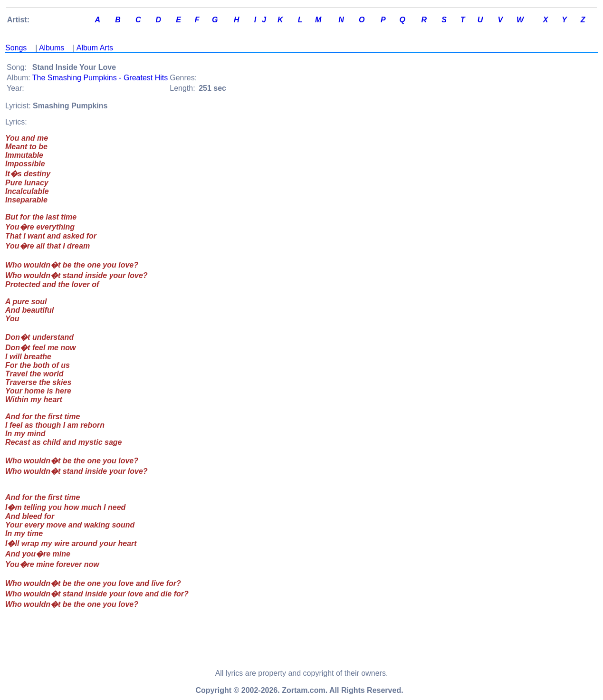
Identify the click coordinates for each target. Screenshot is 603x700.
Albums (52, 48)
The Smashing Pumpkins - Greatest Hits (100, 78)
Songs (16, 48)
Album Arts (95, 48)
